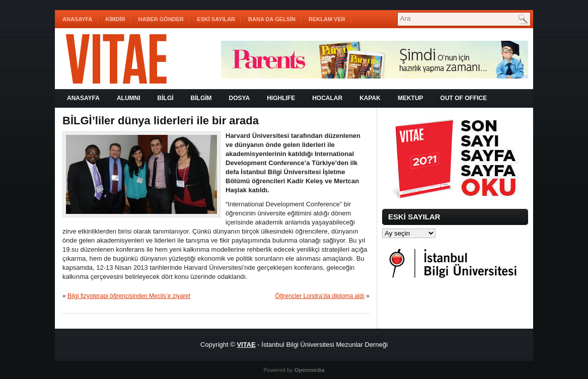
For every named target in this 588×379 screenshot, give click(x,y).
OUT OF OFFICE (464, 98)
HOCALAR (327, 98)
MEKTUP (411, 98)
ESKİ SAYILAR (216, 19)
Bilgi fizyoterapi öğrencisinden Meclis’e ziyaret (129, 296)
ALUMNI (129, 98)
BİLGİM (201, 98)
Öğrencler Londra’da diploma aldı (320, 296)
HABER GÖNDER (161, 19)
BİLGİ (166, 98)
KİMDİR (116, 19)
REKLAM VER (327, 19)
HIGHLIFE (281, 98)
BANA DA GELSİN (272, 19)
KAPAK (370, 98)
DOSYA (240, 98)
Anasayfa (78, 19)
